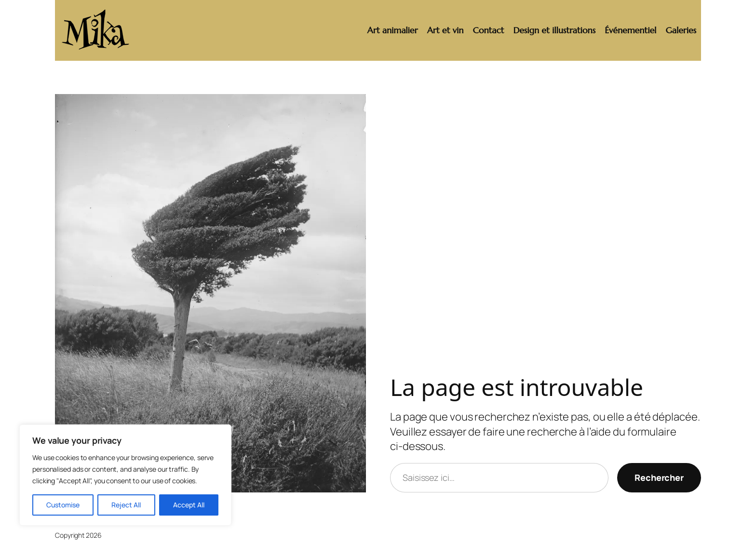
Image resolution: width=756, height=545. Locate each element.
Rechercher (659, 477)
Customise (63, 505)
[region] (125, 475)
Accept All (189, 505)
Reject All (126, 505)
